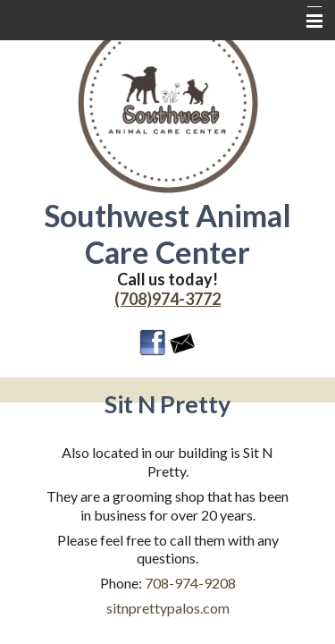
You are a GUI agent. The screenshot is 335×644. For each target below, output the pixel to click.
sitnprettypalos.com (168, 608)
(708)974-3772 (167, 299)
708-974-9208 (190, 583)
